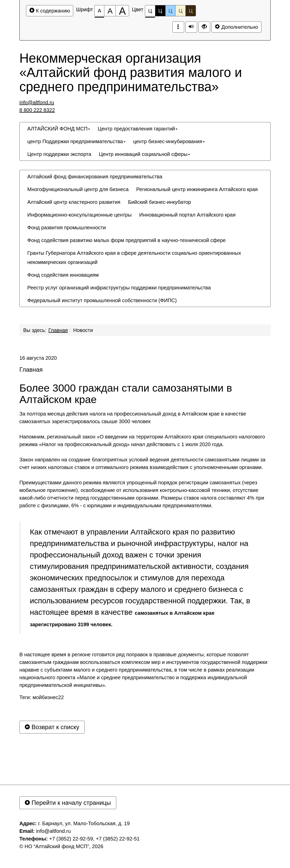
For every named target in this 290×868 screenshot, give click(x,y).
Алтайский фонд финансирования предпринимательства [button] (95, 177)
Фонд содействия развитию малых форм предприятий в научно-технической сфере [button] (127, 240)
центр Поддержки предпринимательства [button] (76, 141)
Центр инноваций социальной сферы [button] (144, 154)
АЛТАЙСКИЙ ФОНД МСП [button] (59, 129)
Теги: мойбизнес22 (42, 697)
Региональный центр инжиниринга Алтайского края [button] (197, 189)
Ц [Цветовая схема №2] (160, 11)
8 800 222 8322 (37, 110)
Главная (58, 330)
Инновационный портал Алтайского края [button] (187, 215)
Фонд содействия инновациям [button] (63, 275)
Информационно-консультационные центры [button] (79, 215)
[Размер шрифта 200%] (122, 11)
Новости (83, 330)
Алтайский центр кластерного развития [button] (74, 202)
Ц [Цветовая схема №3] (171, 11)
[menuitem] (59, 129)
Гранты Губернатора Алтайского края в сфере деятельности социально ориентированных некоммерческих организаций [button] (134, 258)
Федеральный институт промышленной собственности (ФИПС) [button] (102, 300)
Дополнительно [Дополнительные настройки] (236, 27)
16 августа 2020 (38, 358)
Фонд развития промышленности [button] (67, 228)
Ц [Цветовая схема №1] (150, 12)
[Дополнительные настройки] (204, 27)
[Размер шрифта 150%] (110, 11)
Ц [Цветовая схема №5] (191, 11)
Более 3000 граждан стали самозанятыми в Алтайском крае (126, 394)
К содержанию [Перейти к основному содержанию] (50, 11)
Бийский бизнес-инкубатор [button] (160, 202)
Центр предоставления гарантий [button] (138, 129)
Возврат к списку (52, 727)
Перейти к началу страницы (68, 803)
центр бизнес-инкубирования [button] (169, 141)
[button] (184, 296)
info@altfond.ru (37, 102)
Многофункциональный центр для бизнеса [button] (78, 189)
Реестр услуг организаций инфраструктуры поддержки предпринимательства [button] (119, 288)
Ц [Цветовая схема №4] (180, 11)
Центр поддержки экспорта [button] (59, 154)
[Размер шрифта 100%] (99, 11)
